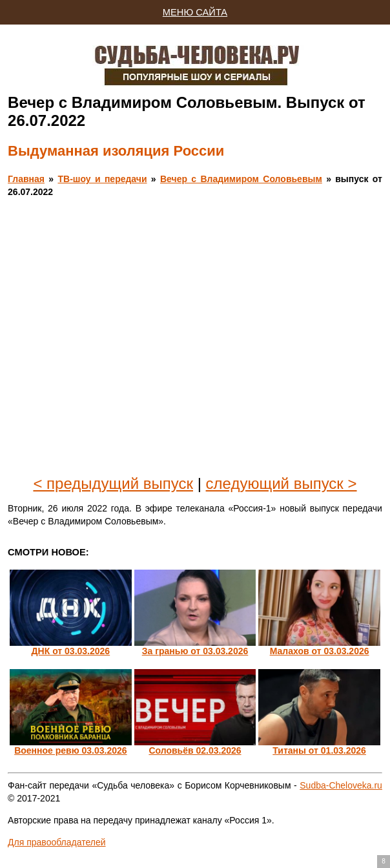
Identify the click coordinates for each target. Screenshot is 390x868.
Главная (26, 179)
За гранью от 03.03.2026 (195, 651)
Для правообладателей (56, 842)
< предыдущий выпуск (113, 483)
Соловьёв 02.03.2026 (195, 750)
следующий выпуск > (282, 483)
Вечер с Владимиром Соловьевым (241, 179)
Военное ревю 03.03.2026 (70, 750)
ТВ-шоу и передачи (102, 179)
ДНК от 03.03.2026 (71, 651)
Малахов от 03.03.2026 (320, 651)
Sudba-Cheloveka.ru (341, 785)
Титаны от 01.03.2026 (319, 750)
